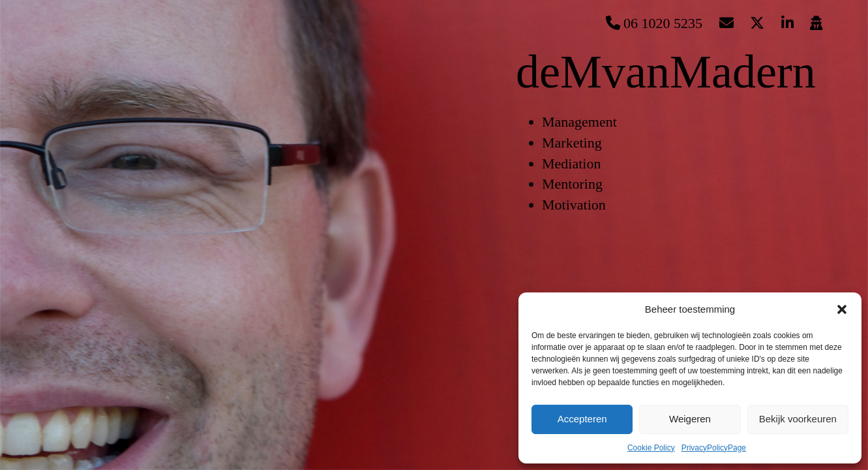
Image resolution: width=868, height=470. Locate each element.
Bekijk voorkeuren (798, 419)
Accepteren (582, 419)
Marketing (572, 143)
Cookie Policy (651, 448)
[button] (842, 309)
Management (579, 122)
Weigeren (690, 419)
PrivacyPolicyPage (714, 448)
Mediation (571, 164)
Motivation (574, 205)
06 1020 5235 (654, 23)
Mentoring (572, 184)
